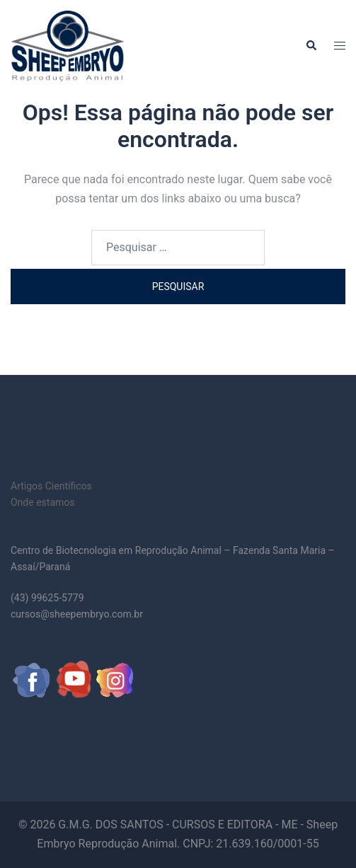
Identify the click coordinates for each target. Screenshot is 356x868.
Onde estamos (43, 502)
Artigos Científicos (51, 486)
